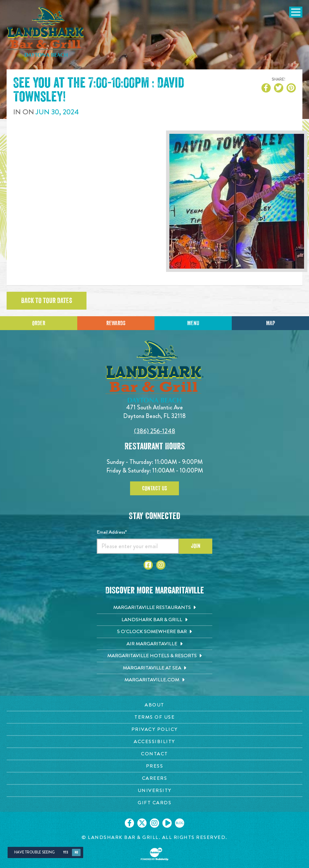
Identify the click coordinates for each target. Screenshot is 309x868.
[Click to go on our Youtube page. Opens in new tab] (167, 823)
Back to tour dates (47, 301)
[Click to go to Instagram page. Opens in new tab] (161, 565)
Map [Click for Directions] (271, 323)
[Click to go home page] (46, 32)
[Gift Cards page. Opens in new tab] (154, 803)
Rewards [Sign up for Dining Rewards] (116, 323)
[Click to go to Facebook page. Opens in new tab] (148, 565)
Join (196, 546)
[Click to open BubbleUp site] (154, 854)
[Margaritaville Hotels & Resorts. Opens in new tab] (154, 656)
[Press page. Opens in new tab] (154, 766)
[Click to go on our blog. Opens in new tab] (180, 823)
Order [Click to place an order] (39, 323)
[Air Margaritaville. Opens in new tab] (154, 644)
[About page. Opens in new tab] (154, 705)
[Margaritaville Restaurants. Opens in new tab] (154, 608)
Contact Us (154, 488)
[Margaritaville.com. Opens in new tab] (154, 680)
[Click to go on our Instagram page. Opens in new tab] (154, 823)
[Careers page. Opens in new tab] (154, 778)
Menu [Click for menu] (193, 323)
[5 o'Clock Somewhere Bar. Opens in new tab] (154, 632)
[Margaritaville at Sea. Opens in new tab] (154, 668)
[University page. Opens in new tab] (154, 791)
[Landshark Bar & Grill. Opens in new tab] (154, 620)
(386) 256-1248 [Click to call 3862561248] (155, 431)
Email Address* (112, 532)
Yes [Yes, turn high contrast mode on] (66, 852)
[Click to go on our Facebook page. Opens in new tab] (129, 823)
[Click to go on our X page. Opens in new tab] (142, 823)
